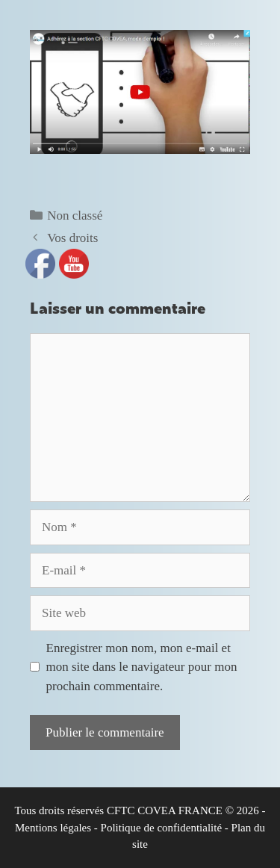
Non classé (75, 216)
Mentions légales (53, 828)
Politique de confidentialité (161, 828)
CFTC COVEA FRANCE (165, 810)
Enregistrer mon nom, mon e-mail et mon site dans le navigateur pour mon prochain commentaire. (142, 667)
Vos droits (72, 238)
